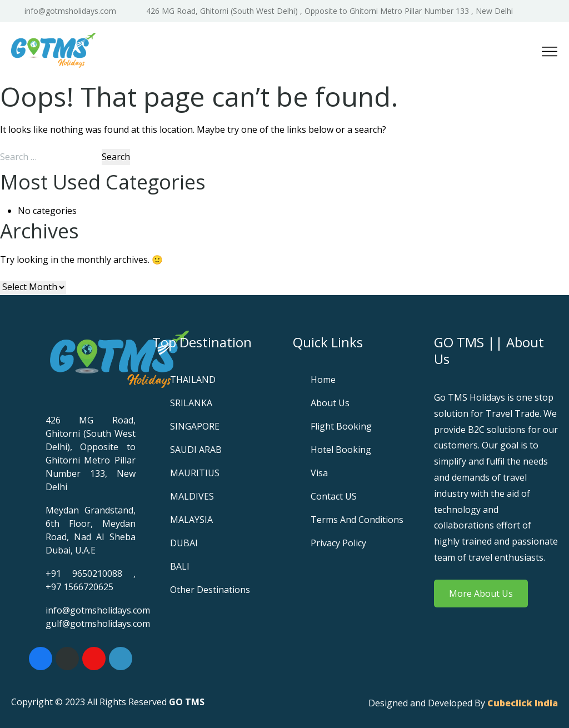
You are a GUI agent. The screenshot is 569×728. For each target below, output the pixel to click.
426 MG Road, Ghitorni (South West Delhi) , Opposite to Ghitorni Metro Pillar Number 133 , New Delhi (330, 11)
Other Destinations (210, 590)
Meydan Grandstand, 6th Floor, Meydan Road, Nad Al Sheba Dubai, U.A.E (91, 530)
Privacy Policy (338, 543)
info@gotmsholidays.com (70, 11)
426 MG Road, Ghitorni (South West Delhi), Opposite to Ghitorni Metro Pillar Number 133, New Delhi (91, 453)
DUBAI (184, 543)
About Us (330, 403)
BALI (180, 566)
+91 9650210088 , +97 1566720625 (91, 580)
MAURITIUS (195, 473)
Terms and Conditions (357, 520)
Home (323, 380)
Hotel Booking (341, 450)
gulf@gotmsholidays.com (98, 624)
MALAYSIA (191, 520)
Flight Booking (341, 426)
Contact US (334, 496)
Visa (319, 473)
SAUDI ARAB (196, 450)
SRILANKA (191, 403)
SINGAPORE (195, 426)
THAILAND (193, 380)
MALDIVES (192, 496)
